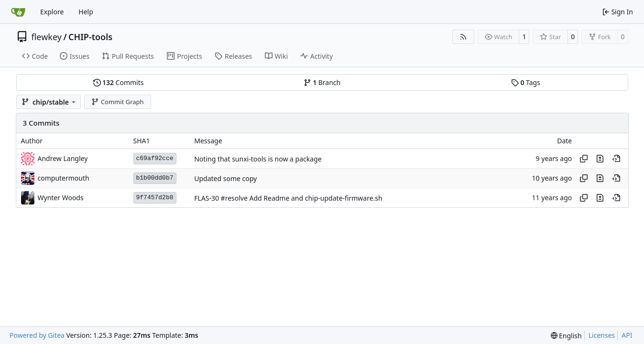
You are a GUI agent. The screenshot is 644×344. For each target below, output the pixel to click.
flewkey (47, 37)
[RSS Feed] (463, 37)
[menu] (566, 336)
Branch (322, 82)
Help (86, 12)
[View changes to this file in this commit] (600, 159)
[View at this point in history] (616, 159)
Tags (526, 82)
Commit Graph (117, 102)
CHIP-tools (90, 37)
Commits (119, 82)
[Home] (18, 12)
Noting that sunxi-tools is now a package (258, 159)
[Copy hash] (584, 159)
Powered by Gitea (37, 335)
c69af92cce (155, 158)
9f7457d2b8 (155, 198)
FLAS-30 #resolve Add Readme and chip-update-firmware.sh (288, 198)
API (627, 335)
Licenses (602, 335)
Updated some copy (225, 178)
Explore (52, 12)
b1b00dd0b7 (155, 178)
